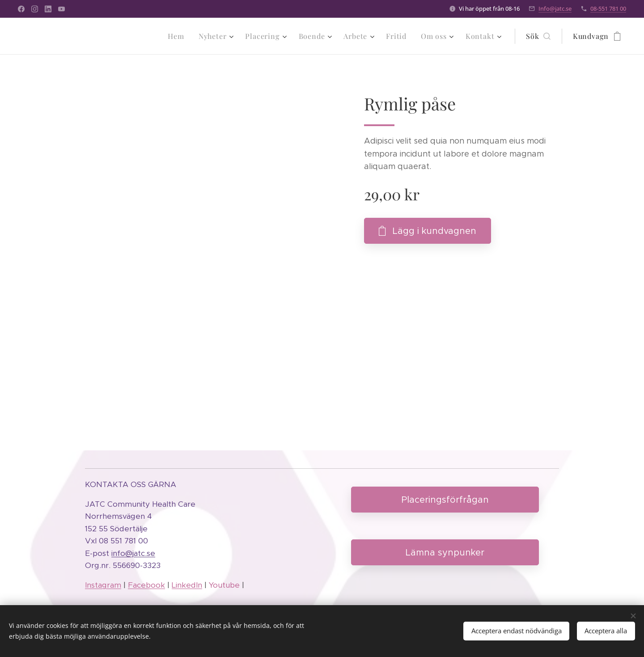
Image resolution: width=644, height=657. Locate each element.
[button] (538, 36)
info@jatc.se (133, 553)
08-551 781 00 (608, 8)
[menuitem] (178, 36)
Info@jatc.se (555, 8)
